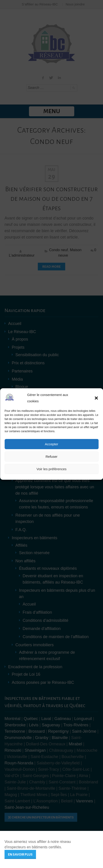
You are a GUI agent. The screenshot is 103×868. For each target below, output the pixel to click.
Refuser (51, 457)
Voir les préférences (51, 469)
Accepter (51, 444)
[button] (96, 398)
